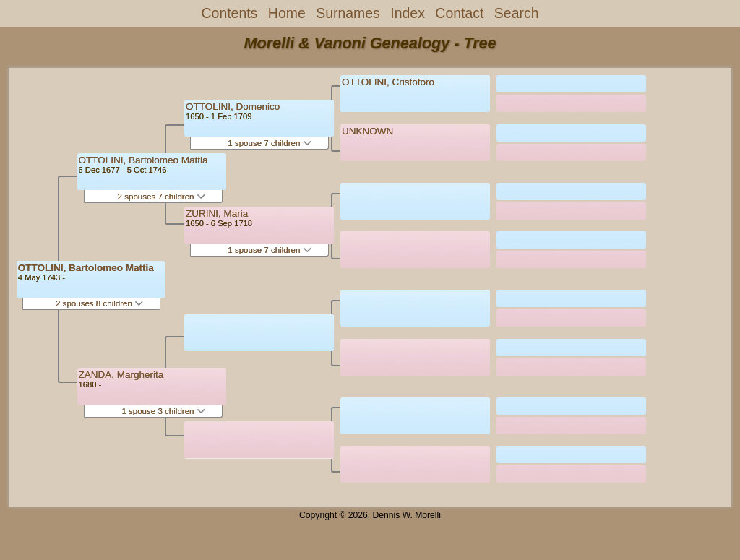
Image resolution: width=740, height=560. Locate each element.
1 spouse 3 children (163, 411)
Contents (230, 13)
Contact (459, 13)
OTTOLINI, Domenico (233, 107)
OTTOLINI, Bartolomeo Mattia (86, 268)
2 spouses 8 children (99, 303)
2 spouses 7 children (162, 197)
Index (408, 13)
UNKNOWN (367, 131)
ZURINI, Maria (217, 214)
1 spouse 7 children (269, 143)
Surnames (348, 13)
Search (517, 13)
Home (287, 13)
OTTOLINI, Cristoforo (388, 82)
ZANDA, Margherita (121, 375)
